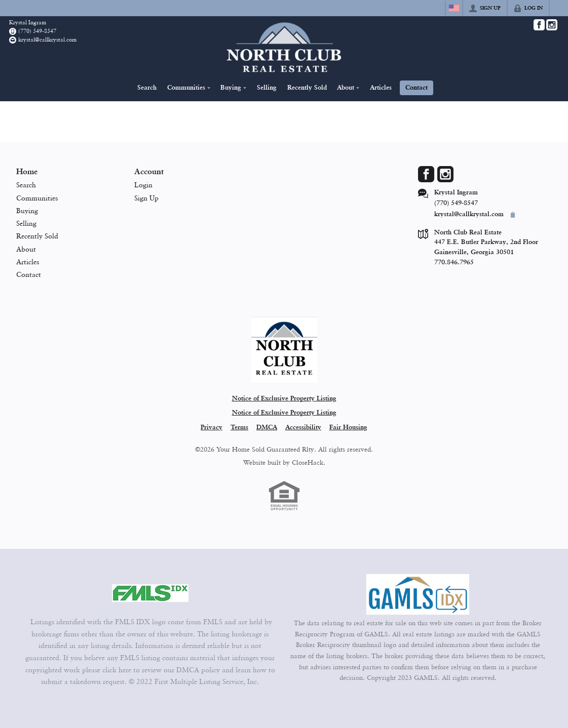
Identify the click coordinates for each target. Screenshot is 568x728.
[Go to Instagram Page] (552, 25)
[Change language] (454, 8)
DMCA (267, 428)
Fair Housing (348, 428)
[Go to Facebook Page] (539, 25)
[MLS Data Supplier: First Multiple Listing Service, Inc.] (150, 593)
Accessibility (303, 428)
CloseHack (308, 462)
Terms (239, 428)
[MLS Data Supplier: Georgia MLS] (418, 594)
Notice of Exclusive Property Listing (284, 399)
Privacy (212, 428)
